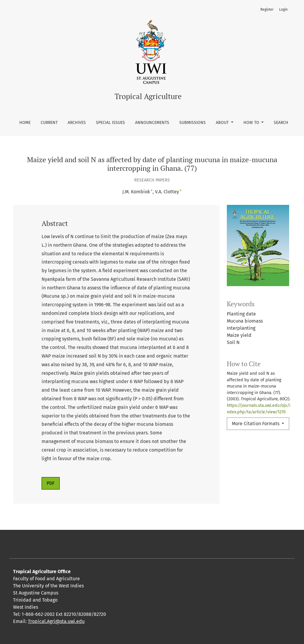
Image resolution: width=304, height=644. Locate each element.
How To (252, 123)
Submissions (193, 123)
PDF (51, 483)
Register (267, 9)
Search (281, 123)
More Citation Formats (256, 424)
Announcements (152, 123)
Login (283, 9)
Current (49, 123)
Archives (77, 123)
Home (25, 123)
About (223, 123)
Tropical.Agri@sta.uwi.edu (56, 621)
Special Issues (110, 123)
